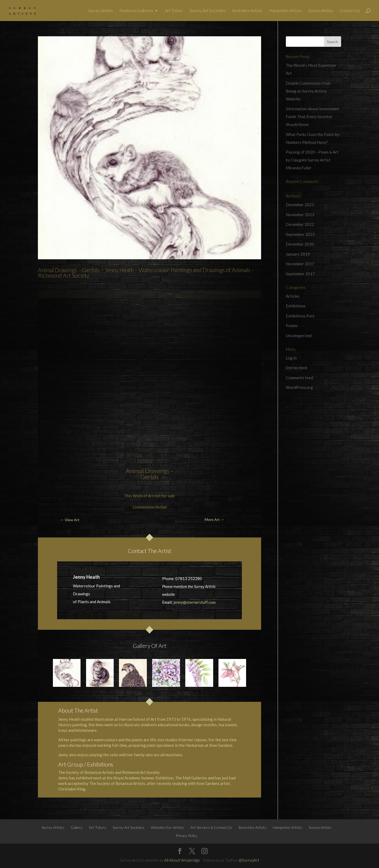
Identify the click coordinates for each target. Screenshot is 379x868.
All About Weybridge (182, 860)
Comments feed (299, 378)
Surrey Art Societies (208, 11)
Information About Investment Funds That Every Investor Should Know (312, 116)
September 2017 (300, 274)
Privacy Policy (187, 836)
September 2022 (300, 234)
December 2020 (300, 244)
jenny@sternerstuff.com (195, 602)
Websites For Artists (167, 827)
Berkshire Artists (247, 11)
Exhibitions (296, 306)
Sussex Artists (321, 11)
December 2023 (300, 205)
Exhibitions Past (300, 316)
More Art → (215, 519)
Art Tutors (174, 11)
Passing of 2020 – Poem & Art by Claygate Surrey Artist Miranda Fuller (312, 160)
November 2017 (300, 264)
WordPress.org (299, 387)
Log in (291, 358)
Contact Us (350, 11)
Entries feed (296, 368)
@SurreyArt (249, 860)
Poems (292, 326)
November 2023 (300, 215)
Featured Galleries (136, 11)
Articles (293, 296)
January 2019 (298, 254)
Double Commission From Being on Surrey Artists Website (308, 91)
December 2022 (300, 224)
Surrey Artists (101, 11)
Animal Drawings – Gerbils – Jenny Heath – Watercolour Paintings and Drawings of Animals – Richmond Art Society (146, 273)
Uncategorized (299, 336)
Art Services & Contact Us (211, 827)
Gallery (77, 827)
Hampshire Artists (285, 11)
